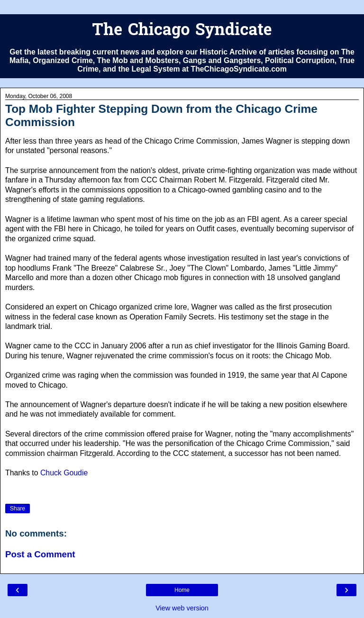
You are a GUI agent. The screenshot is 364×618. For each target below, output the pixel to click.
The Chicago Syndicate (182, 31)
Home (182, 590)
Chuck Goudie (64, 473)
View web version (182, 608)
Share (18, 509)
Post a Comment (40, 554)
